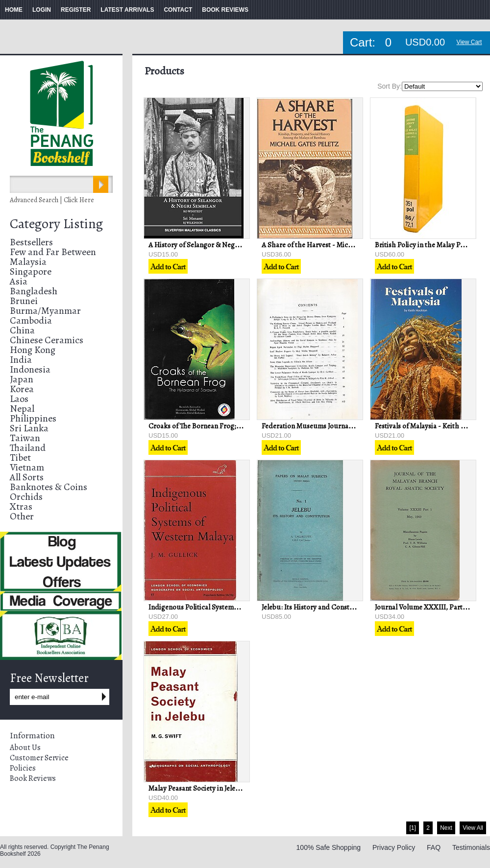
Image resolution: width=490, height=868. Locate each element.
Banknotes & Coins (49, 487)
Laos (19, 399)
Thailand (28, 448)
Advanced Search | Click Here (52, 200)
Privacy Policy (394, 847)
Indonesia (30, 369)
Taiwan (25, 438)
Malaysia (28, 262)
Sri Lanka (29, 428)
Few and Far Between (53, 252)
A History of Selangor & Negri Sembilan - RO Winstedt (232, 245)
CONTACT (178, 10)
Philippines (33, 418)
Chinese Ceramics (47, 340)
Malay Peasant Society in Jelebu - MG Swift (213, 788)
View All (473, 828)
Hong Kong (33, 350)
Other (22, 516)
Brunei (24, 301)
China (22, 330)
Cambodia (31, 320)
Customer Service (39, 758)
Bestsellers (31, 242)
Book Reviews (33, 778)
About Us (25, 748)
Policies (23, 768)
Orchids (26, 497)
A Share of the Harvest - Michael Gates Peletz (331, 245)
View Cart (469, 42)
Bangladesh (34, 291)
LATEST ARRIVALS (127, 10)
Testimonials (471, 847)
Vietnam (27, 467)
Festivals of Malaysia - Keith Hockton (431, 426)
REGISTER (76, 10)
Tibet (20, 457)
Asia (19, 281)
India (21, 360)
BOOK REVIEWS (225, 10)
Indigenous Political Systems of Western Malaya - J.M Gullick (242, 607)
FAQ (434, 847)
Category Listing (56, 224)
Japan (22, 379)
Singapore (31, 271)
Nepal (22, 409)
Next (446, 828)
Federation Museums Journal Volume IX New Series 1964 (348, 426)
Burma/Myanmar (45, 311)
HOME (14, 10)
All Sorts (27, 477)
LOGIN (42, 10)
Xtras (21, 506)
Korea (22, 389)
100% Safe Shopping (329, 847)
